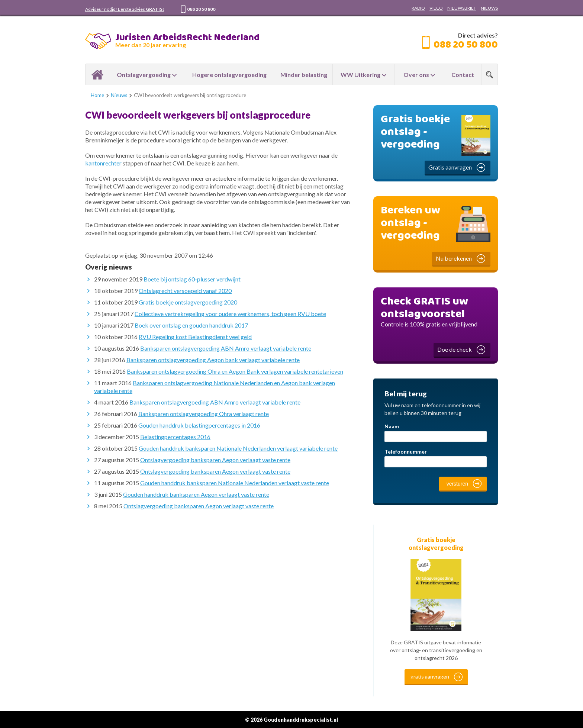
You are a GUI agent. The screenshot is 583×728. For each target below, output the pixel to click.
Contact (463, 75)
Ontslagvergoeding (144, 75)
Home (98, 74)
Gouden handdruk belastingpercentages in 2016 (199, 425)
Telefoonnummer (406, 452)
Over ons (416, 75)
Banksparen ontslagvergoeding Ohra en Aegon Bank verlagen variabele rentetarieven (235, 371)
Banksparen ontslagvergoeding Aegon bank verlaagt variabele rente (213, 360)
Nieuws (119, 95)
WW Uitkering (360, 75)
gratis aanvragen (430, 677)
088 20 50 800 (201, 9)
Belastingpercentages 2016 (175, 437)
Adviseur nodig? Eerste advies (125, 9)
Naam (392, 426)
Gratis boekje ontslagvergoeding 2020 (188, 302)
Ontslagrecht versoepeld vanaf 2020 (185, 291)
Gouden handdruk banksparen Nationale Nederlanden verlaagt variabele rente (238, 448)
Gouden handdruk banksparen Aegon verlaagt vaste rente (196, 494)
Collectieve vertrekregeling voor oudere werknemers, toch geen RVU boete (230, 314)
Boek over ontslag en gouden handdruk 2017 (191, 325)
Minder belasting (304, 75)
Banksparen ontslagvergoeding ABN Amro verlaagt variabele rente (226, 348)
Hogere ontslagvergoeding (229, 75)
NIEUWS (489, 8)
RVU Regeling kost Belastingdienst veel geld (195, 337)
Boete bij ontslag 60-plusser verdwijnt (192, 279)
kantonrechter (103, 163)
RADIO (418, 8)
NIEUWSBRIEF (462, 8)
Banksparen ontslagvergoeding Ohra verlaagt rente (204, 414)
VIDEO (436, 8)
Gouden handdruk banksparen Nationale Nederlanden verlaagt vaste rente (235, 483)
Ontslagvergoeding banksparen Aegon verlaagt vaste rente (215, 460)
